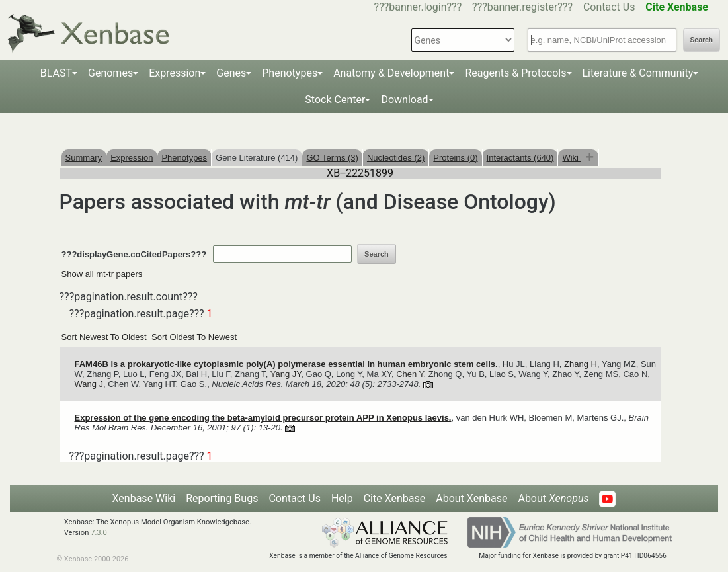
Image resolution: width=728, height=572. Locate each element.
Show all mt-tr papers (102, 274)
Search (702, 40)
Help (342, 498)
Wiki (571, 158)
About (553, 498)
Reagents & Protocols (515, 73)
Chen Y (410, 374)
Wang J (89, 384)
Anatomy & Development (391, 73)
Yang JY (286, 374)
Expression (175, 73)
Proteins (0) (455, 158)
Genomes (110, 73)
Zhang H (581, 364)
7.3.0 (99, 533)
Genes (231, 73)
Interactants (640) (520, 158)
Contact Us (609, 7)
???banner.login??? (418, 7)
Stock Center (335, 100)
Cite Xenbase (395, 498)
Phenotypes (290, 73)
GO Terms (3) (332, 158)
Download (404, 100)
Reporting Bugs (222, 498)
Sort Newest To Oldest (104, 337)
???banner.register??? (522, 7)
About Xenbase (471, 498)
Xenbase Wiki (144, 498)
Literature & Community (638, 73)
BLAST (56, 73)
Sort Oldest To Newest (194, 337)
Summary (84, 158)
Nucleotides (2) (396, 158)
